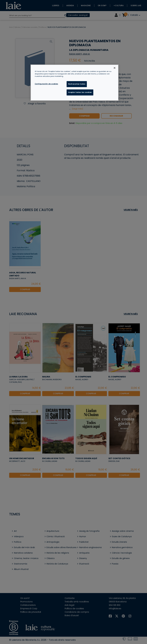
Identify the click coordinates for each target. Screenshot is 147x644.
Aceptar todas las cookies (80, 92)
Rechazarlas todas (77, 84)
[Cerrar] (115, 68)
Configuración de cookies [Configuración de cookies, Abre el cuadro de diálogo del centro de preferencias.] (46, 84)
